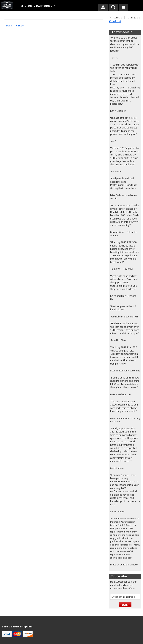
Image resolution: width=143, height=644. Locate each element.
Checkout (115, 21)
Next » (20, 26)
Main (9, 26)
